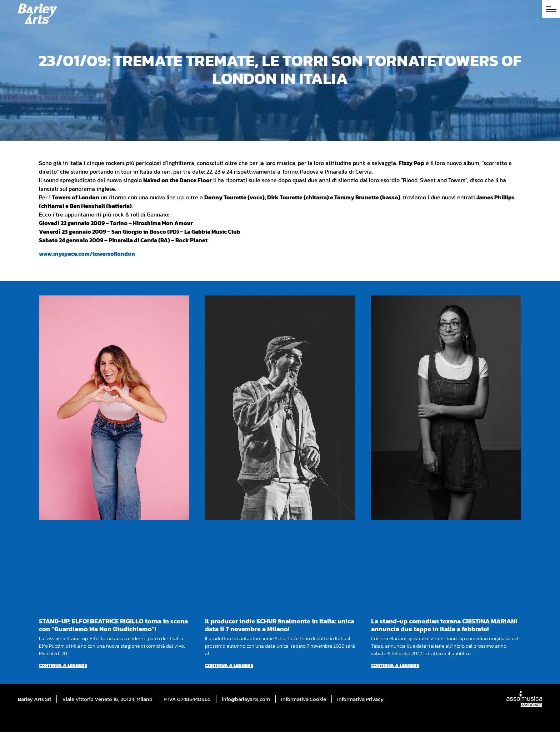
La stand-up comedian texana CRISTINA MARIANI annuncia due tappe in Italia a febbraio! (444, 625)
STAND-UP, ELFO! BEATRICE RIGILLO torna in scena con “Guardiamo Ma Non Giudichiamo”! (113, 625)
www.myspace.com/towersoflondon (87, 254)
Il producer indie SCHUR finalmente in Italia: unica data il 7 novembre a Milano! (280, 625)
